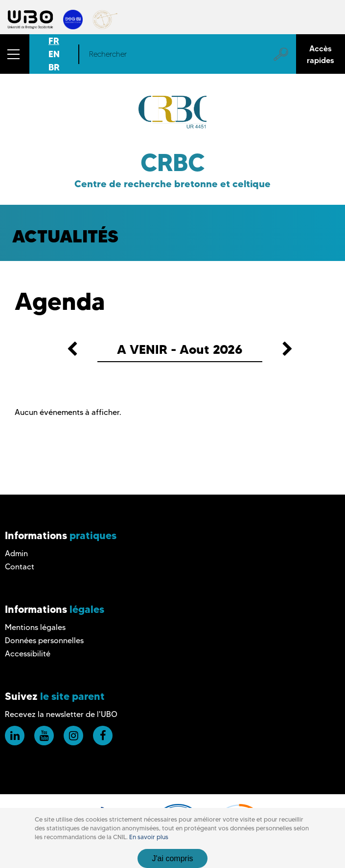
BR (54, 67)
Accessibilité (28, 654)
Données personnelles (44, 640)
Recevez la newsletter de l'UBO (61, 714)
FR (54, 41)
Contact (20, 567)
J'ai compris (173, 858)
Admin (16, 553)
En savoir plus (149, 837)
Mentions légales (35, 627)
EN (54, 54)
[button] (15, 54)
